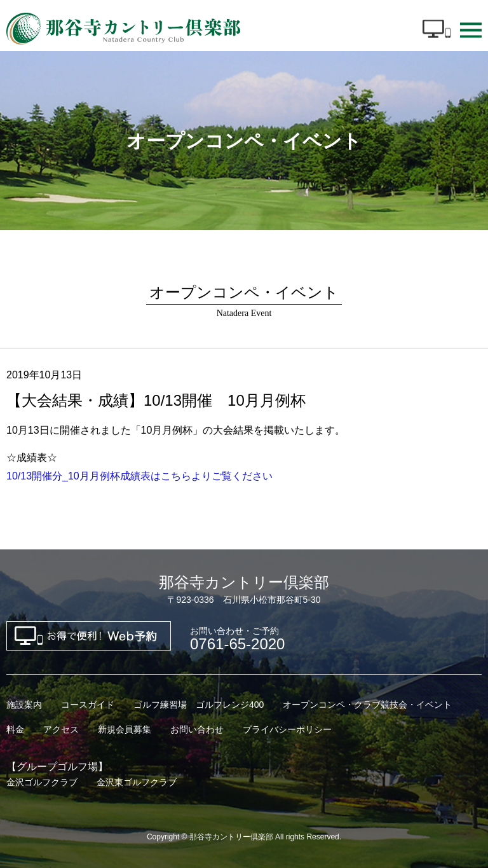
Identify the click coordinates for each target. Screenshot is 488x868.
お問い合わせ (197, 729)
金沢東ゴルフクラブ (137, 782)
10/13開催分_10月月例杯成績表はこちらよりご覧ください (139, 476)
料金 (15, 729)
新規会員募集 (125, 729)
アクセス (61, 729)
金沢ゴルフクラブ (42, 782)
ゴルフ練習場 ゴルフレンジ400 (199, 705)
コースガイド (88, 705)
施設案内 (24, 705)
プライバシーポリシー (287, 729)
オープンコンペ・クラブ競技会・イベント (367, 705)
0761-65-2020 (237, 639)
